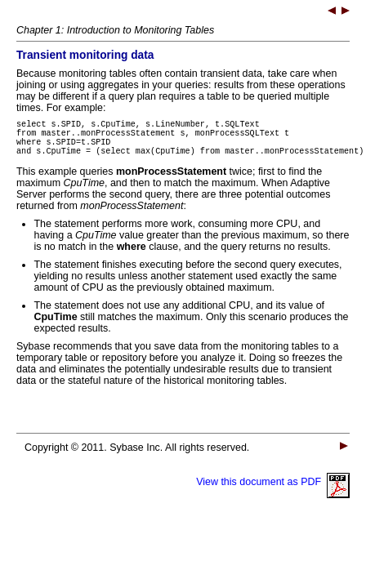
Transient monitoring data (85, 55)
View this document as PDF (273, 492)
